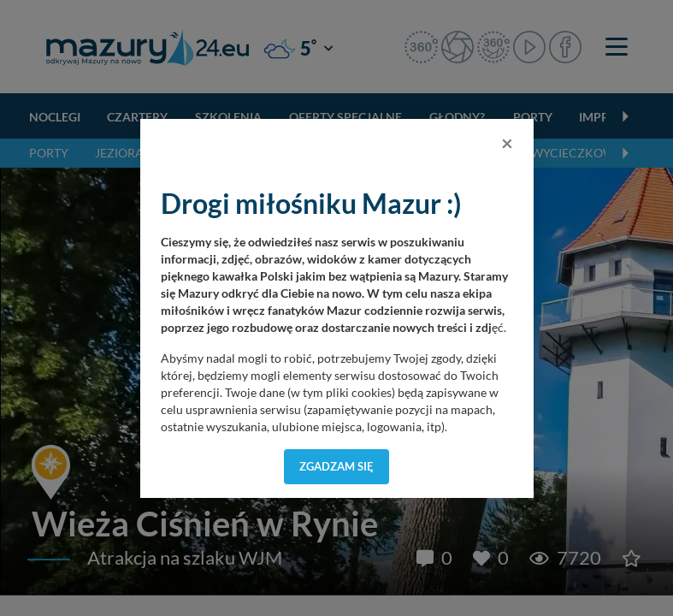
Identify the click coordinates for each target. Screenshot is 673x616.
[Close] (507, 143)
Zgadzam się (336, 466)
